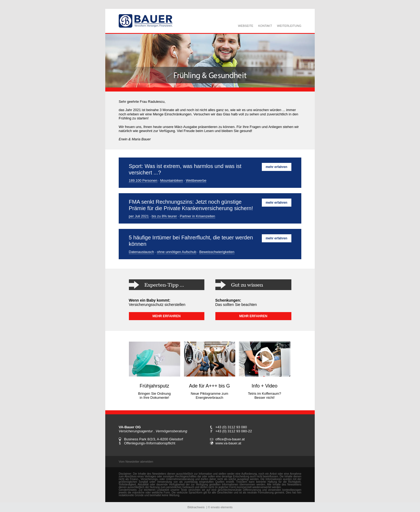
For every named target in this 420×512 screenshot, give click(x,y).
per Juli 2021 (139, 216)
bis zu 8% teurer (164, 216)
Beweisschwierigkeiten (217, 252)
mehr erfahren (276, 167)
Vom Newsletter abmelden (136, 462)
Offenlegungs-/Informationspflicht (150, 443)
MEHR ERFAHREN (167, 316)
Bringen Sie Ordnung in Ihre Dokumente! (154, 396)
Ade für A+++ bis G (210, 386)
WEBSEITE (246, 26)
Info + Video (265, 386)
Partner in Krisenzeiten (198, 216)
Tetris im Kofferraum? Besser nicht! (264, 396)
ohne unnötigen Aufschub (177, 252)
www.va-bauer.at (228, 443)
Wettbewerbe (196, 180)
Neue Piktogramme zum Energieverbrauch (209, 396)
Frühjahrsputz (154, 386)
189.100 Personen (143, 180)
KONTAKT (265, 26)
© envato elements (220, 507)
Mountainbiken (172, 180)
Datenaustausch (142, 252)
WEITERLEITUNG (289, 26)
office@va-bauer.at (230, 439)
